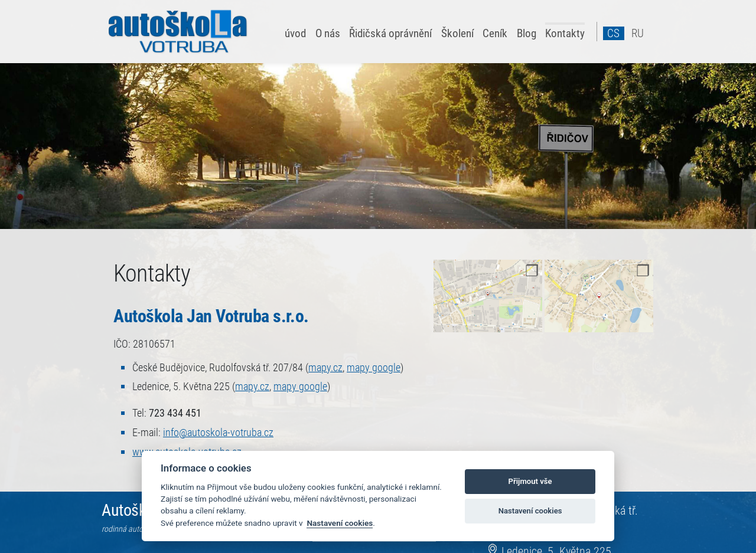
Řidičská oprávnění (390, 33)
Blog (527, 33)
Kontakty (565, 33)
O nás (328, 33)
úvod (295, 33)
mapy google (374, 368)
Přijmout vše (530, 481)
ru (638, 33)
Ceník (495, 33)
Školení (457, 33)
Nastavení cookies (340, 523)
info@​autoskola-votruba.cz (218, 433)
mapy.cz (325, 368)
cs (613, 33)
